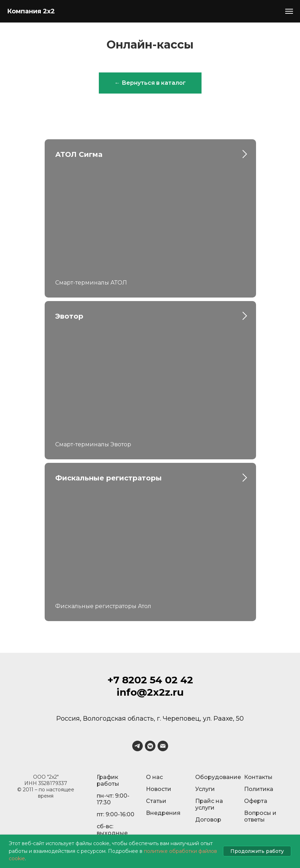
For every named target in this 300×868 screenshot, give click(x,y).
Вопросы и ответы (260, 816)
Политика (259, 789)
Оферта (256, 801)
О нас (154, 777)
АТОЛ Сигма (79, 154)
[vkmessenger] (150, 746)
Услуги (205, 789)
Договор (208, 820)
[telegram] (138, 746)
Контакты (258, 777)
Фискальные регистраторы (108, 478)
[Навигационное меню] (289, 11)
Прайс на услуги (209, 804)
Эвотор (69, 316)
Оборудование (218, 777)
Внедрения (163, 813)
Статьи (156, 801)
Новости (159, 789)
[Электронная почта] (163, 746)
